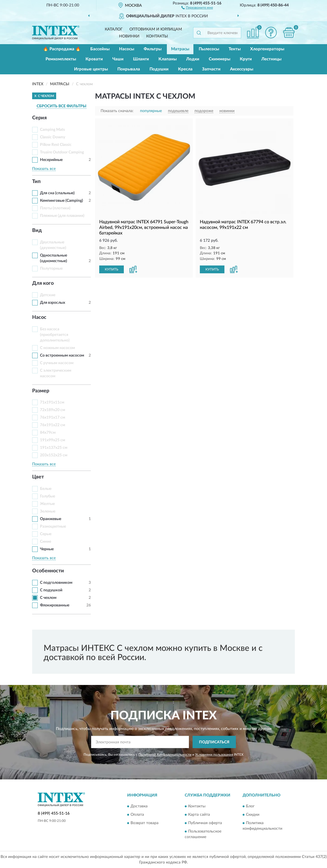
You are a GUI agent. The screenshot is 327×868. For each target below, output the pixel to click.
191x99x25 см (53, 440)
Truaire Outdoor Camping (62, 152)
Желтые (47, 504)
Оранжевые (51, 519)
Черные (47, 549)
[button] (197, 7)
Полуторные (51, 269)
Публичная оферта (205, 823)
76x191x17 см (53, 418)
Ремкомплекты (61, 59)
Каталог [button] (114, 29)
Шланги (141, 59)
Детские (48, 295)
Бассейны (100, 49)
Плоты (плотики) (55, 208)
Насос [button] (39, 317)
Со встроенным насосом (62, 355)
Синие (46, 542)
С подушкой (51, 590)
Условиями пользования (214, 755)
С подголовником (56, 583)
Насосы (127, 49)
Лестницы (271, 59)
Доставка (139, 806)
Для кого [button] (43, 283)
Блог (250, 806)
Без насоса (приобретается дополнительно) (55, 335)
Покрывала (129, 69)
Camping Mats (52, 130)
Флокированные (55, 605)
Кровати (94, 59)
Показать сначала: (117, 111)
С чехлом (48, 598)
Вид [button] (37, 231)
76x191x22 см (53, 425)
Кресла (185, 69)
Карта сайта (199, 815)
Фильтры (153, 49)
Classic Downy (53, 137)
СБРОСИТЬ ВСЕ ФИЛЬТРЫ (61, 106)
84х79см (48, 433)
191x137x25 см (54, 448)
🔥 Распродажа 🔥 (62, 49)
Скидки (253, 815)
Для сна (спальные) (57, 193)
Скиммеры (220, 59)
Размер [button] (41, 391)
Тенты (235, 49)
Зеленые (48, 511)
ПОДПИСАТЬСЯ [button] (214, 742)
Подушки (159, 69)
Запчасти (211, 69)
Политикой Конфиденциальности (165, 755)
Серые (46, 534)
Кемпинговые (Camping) (61, 201)
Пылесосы (209, 49)
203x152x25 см (54, 455)
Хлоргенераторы (267, 49)
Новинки (129, 36)
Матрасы (180, 49)
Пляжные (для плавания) (62, 216)
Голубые (48, 496)
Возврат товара (144, 823)
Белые (46, 489)
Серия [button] (39, 118)
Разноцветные (53, 527)
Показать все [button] (44, 169)
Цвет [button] (38, 477)
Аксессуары (242, 69)
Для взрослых (53, 303)
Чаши (118, 59)
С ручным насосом (57, 363)
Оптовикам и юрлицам (156, 29)
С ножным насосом (57, 348)
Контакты (157, 36)
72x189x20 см (53, 410)
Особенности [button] (48, 571)
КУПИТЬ (112, 269)
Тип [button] (36, 182)
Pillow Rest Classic (56, 145)
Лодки (193, 59)
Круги (246, 59)
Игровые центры (91, 69)
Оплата (137, 815)
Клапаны (168, 59)
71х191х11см (52, 402)
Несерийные (51, 160)
